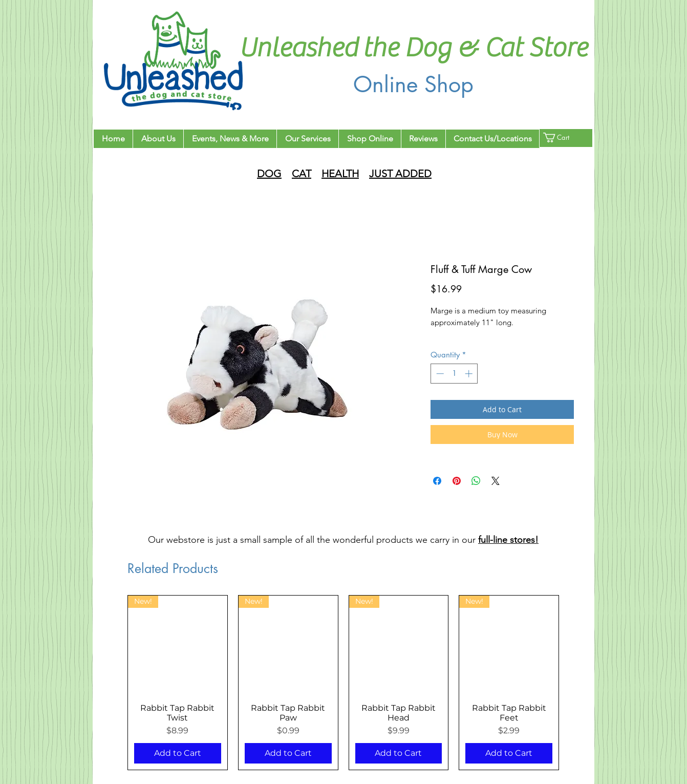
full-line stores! (508, 540)
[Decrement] (439, 374)
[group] (343, 683)
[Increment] (470, 374)
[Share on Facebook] (437, 481)
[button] (562, 137)
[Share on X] (496, 481)
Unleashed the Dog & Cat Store (413, 48)
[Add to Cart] (178, 753)
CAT (302, 174)
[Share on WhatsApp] (476, 481)
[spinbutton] (454, 374)
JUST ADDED (400, 174)
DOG (269, 174)
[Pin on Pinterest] (457, 481)
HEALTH (340, 174)
